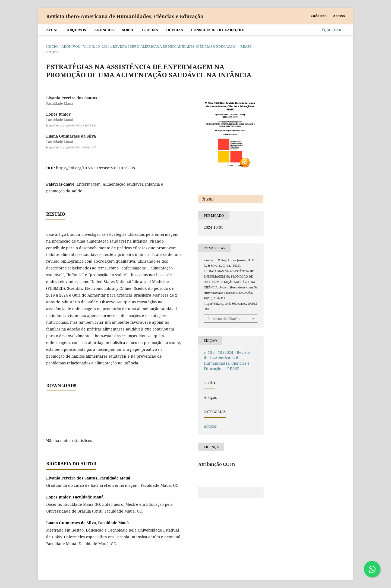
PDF (209, 199)
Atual (52, 30)
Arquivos (76, 30)
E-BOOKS (150, 30)
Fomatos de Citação (224, 319)
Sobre (128, 30)
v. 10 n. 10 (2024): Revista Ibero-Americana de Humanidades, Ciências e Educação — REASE (167, 46)
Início (52, 46)
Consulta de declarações (218, 30)
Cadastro (319, 16)
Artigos (210, 426)
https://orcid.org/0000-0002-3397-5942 (71, 125)
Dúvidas (175, 30)
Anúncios (104, 30)
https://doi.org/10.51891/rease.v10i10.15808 (95, 168)
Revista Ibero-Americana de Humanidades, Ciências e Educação (125, 16)
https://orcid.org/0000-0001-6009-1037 (71, 147)
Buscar (332, 30)
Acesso (339, 16)
